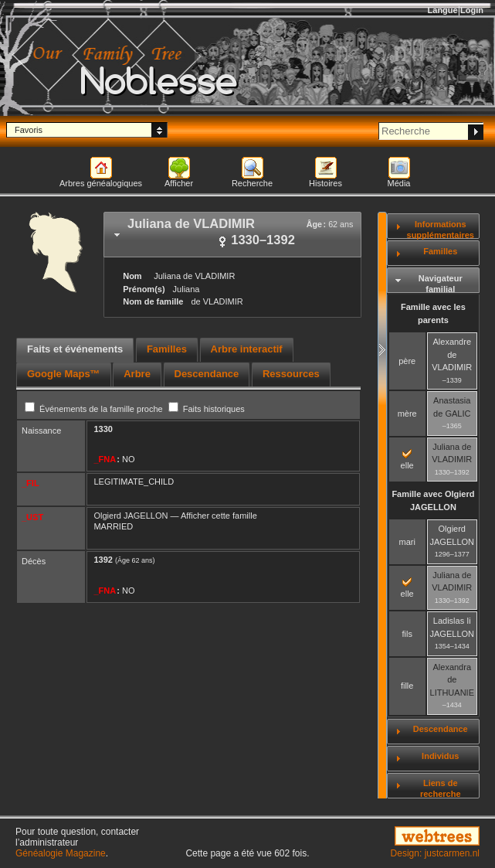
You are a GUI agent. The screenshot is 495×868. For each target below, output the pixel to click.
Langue (443, 10)
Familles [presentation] (167, 349)
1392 (103, 560)
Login (472, 10)
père (407, 361)
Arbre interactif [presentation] (247, 349)
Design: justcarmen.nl (435, 853)
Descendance (441, 729)
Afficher (179, 183)
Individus (440, 756)
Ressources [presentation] (291, 374)
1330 (103, 429)
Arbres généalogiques (101, 183)
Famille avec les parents (433, 313)
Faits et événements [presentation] (75, 349)
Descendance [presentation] (207, 374)
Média (399, 183)
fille (407, 686)
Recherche (252, 183)
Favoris (29, 130)
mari (407, 542)
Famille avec (433, 500)
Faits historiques (207, 409)
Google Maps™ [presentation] (64, 374)
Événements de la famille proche (95, 409)
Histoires (325, 183)
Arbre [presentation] (137, 374)
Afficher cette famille (219, 516)
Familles (440, 251)
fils (407, 634)
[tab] (232, 235)
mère (407, 414)
